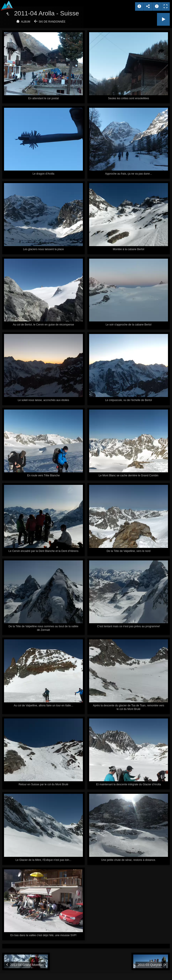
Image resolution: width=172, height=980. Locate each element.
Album (26, 22)
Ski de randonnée (52, 22)
